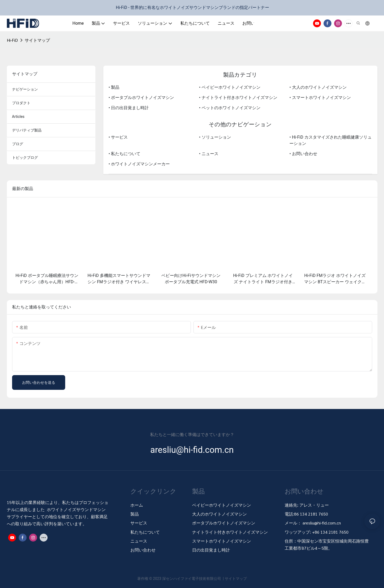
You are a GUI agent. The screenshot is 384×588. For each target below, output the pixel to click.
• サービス (118, 137)
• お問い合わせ (303, 154)
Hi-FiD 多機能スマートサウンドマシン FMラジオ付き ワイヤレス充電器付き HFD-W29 (119, 279)
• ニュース (209, 154)
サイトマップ (37, 40)
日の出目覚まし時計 (211, 550)
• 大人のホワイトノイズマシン (318, 87)
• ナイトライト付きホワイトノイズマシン (238, 98)
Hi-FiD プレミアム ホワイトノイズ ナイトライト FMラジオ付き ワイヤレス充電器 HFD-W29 (263, 279)
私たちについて (145, 532)
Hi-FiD (12, 40)
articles (18, 117)
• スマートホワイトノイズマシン (320, 98)
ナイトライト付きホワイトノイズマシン (230, 532)
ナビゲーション (25, 89)
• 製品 (114, 87)
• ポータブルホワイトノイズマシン (141, 98)
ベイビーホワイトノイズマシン (222, 505)
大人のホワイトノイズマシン (219, 514)
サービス (139, 523)
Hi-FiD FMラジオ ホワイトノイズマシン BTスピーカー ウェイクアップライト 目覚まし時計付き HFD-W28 (335, 279)
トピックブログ (25, 157)
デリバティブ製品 (27, 130)
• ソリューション (215, 137)
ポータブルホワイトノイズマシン (224, 523)
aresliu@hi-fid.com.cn (322, 523)
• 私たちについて (124, 154)
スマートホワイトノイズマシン (222, 541)
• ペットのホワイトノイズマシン (230, 108)
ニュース (139, 541)
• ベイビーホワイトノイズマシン (230, 87)
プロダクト (21, 103)
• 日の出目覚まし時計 (129, 108)
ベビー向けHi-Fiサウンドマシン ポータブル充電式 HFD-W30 (191, 279)
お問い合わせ (143, 550)
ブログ (18, 144)
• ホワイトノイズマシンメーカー (139, 164)
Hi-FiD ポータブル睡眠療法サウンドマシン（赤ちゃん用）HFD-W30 (47, 279)
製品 (135, 514)
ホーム (137, 505)
